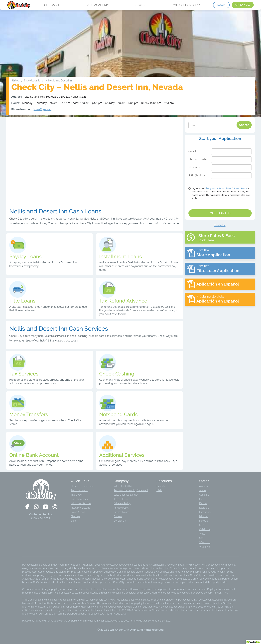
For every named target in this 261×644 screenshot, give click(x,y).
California (204, 495)
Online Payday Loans (82, 486)
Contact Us (120, 521)
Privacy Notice (122, 512)
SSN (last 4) (197, 175)
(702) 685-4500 (42, 109)
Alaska (203, 490)
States (15, 81)
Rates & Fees (78, 512)
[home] (19, 5)
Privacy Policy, (241, 188)
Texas (202, 534)
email (192, 152)
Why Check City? (123, 486)
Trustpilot (220, 225)
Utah (159, 490)
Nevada (161, 486)
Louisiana (204, 508)
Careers (118, 516)
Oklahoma (205, 529)
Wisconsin (205, 542)
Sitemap (75, 516)
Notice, (211, 188)
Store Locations (34, 81)
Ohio (202, 525)
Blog (73, 521)
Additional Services (81, 503)
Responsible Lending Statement (131, 490)
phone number (199, 160)
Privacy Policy (121, 508)
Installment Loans (80, 508)
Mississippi (205, 512)
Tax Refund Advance (123, 301)
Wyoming (205, 547)
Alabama (204, 486)
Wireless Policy (122, 503)
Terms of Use (121, 499)
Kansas (203, 503)
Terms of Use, (225, 188)
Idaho (202, 499)
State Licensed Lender (126, 495)
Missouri (204, 516)
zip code (194, 167)
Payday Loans (25, 257)
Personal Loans (79, 490)
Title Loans (77, 495)
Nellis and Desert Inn (61, 81)
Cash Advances (79, 499)
